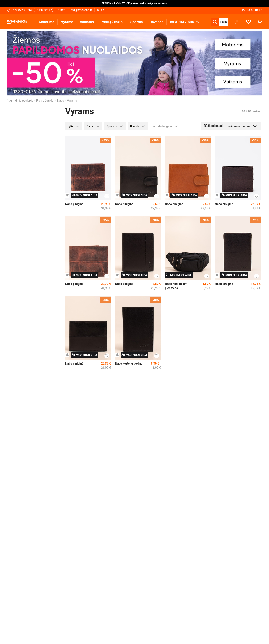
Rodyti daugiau (165, 126)
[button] (74, 126)
